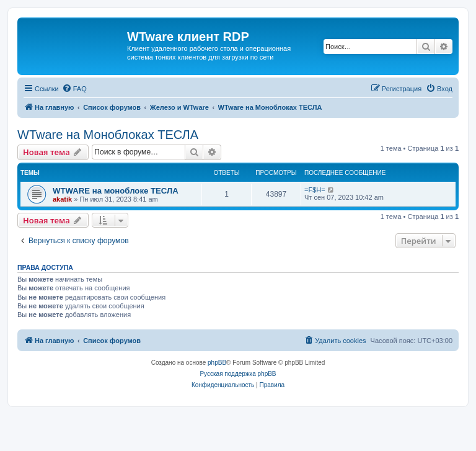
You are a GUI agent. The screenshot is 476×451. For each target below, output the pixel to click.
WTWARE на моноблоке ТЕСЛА (116, 191)
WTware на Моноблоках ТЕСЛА (108, 135)
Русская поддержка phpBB (238, 374)
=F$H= (315, 190)
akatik (62, 199)
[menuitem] (74, 89)
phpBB (217, 363)
